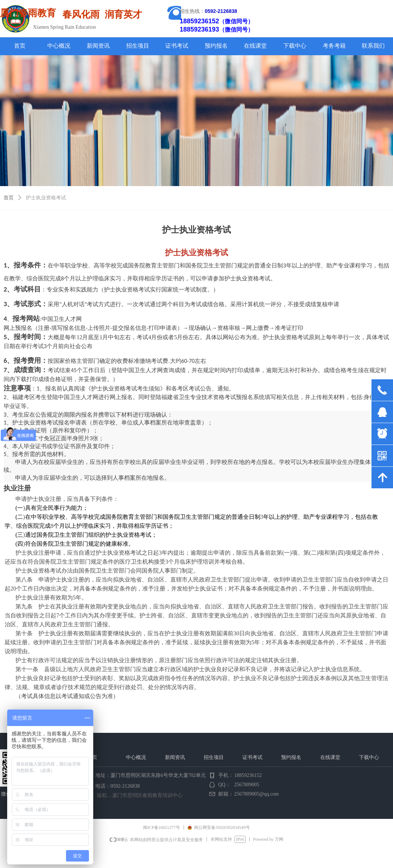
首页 (9, 198)
